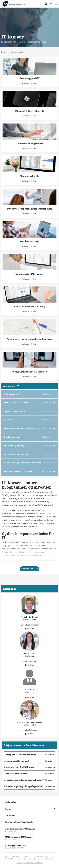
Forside (4, 52)
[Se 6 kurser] (49, 394)
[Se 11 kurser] (49, 403)
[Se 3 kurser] (49, 437)
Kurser (8, 809)
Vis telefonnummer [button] (31, 625)
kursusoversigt (17, 52)
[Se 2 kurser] (49, 429)
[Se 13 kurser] (48, 472)
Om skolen (10, 816)
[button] (56, 4)
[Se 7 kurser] (49, 411)
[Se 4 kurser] (49, 463)
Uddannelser (11, 802)
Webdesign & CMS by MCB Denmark (30, 863)
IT (27, 52)
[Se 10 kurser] (48, 420)
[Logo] (14, 4)
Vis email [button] (31, 629)
